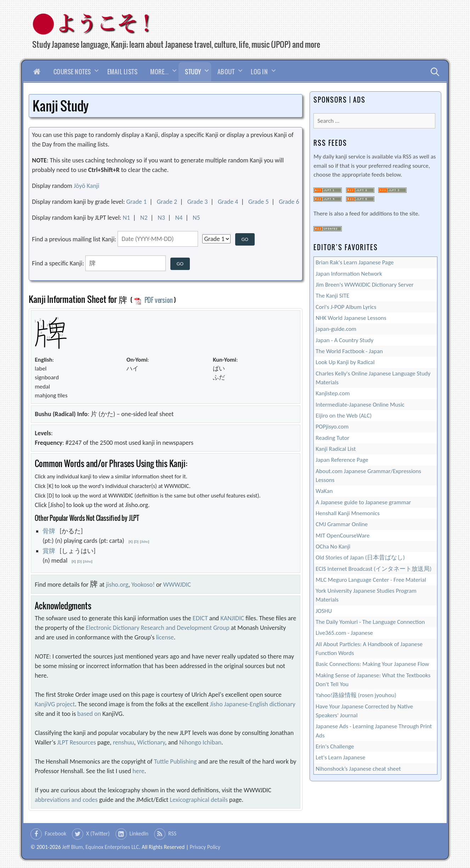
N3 (161, 218)
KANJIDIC (232, 618)
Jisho (145, 542)
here (138, 771)
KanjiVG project (55, 704)
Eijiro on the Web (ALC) (344, 416)
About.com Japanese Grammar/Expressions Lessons (368, 476)
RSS (172, 833)
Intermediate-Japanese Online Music (360, 405)
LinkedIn (139, 833)
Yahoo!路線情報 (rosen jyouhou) (356, 695)
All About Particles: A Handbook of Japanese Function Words (369, 649)
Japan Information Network (349, 274)
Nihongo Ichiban (200, 742)
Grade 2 (167, 202)
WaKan (324, 491)
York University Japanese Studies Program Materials (366, 595)
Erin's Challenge (335, 746)
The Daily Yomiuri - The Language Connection (370, 622)
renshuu (124, 742)
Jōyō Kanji (86, 186)
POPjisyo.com (332, 427)
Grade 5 (259, 202)
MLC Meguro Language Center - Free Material (371, 580)
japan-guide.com (336, 329)
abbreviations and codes (66, 800)
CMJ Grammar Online (342, 524)
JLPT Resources (76, 742)
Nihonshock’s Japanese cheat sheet (358, 769)
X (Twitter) (98, 833)
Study (193, 72)
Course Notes (72, 72)
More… (159, 72)
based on (89, 714)
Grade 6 (289, 202)
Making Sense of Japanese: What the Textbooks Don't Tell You (373, 680)
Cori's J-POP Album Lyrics (346, 307)
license (165, 637)
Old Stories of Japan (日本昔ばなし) (360, 557)
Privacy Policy (205, 847)
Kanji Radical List (336, 449)
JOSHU (324, 611)
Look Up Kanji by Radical (345, 362)
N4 (179, 218)
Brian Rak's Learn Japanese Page (355, 262)
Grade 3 (198, 202)
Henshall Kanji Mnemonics (348, 513)
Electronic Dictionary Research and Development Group (157, 628)
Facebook (55, 833)
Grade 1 (137, 202)
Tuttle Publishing (175, 761)
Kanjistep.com (333, 393)
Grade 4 (228, 202)
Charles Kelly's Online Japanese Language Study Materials (373, 378)
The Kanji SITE (332, 296)
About (226, 72)
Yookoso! (143, 585)
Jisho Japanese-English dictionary (253, 704)
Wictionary (151, 742)
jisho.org (117, 585)
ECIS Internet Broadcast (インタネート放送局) (373, 569)
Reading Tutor (332, 438)
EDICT (200, 618)
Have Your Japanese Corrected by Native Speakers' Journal (364, 711)
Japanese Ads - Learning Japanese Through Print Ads (374, 731)
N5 (196, 218)
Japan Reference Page (342, 460)
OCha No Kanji (333, 547)
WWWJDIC (177, 585)
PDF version (153, 300)
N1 (126, 218)
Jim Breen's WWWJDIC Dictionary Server (364, 285)
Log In (259, 72)
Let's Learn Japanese (340, 757)
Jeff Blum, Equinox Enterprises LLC (100, 847)
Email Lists (123, 72)
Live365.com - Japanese (344, 633)
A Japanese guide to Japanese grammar (363, 502)
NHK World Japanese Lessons (351, 318)
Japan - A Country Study (344, 340)
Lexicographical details (199, 800)
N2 (144, 218)
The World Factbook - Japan (349, 351)
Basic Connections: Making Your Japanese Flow (372, 664)
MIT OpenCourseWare (342, 536)
